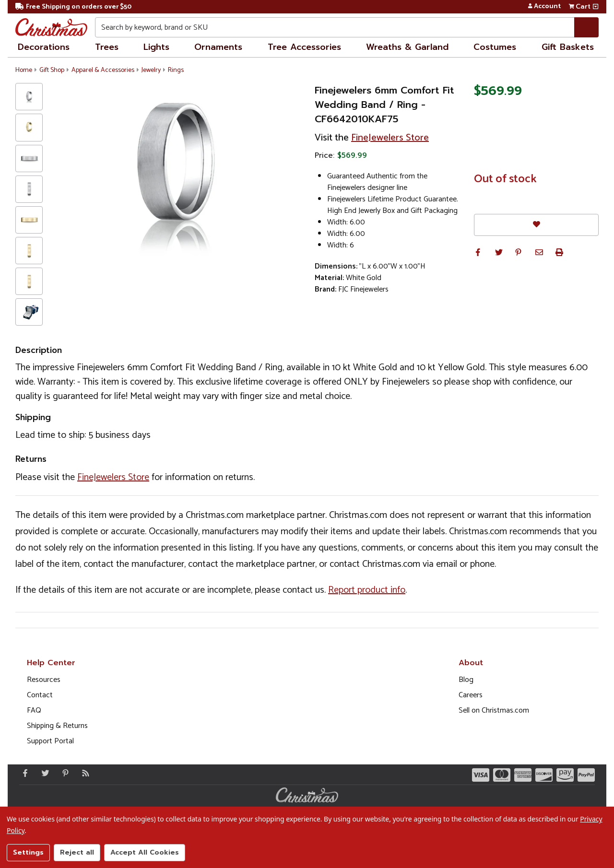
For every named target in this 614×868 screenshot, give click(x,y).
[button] (478, 252)
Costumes (495, 47)
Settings (28, 852)
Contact (40, 695)
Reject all (77, 852)
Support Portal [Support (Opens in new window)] (50, 741)
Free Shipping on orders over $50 (73, 7)
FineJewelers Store (390, 138)
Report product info (367, 590)
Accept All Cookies (145, 852)
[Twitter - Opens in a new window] (43, 773)
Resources (44, 680)
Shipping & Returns (57, 726)
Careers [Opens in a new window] (471, 695)
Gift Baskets (568, 47)
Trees (107, 47)
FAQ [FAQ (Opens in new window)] (34, 710)
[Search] (586, 27)
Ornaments (218, 47)
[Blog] (83, 773)
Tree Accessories (304, 47)
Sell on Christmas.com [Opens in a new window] (494, 710)
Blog (466, 680)
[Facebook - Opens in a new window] (23, 773)
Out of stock (505, 179)
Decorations (44, 47)
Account (544, 7)
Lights (156, 47)
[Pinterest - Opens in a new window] (63, 773)
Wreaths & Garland (407, 47)
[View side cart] (596, 7)
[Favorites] (536, 225)
